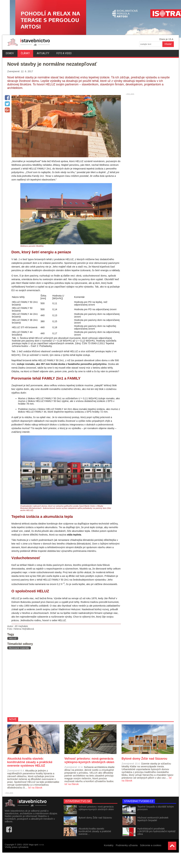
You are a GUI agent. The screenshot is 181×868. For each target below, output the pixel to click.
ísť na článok (35, 788)
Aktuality (43, 53)
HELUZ (13, 638)
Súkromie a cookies (151, 845)
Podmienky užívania (127, 845)
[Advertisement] (60, 683)
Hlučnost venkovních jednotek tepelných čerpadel (153, 819)
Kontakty (109, 845)
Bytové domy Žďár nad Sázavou (95, 818)
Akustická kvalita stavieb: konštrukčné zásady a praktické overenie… (95, 831)
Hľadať (168, 44)
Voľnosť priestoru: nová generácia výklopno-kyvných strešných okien (96, 808)
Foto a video (64, 53)
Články (25, 53)
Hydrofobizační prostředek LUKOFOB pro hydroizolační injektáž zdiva (156, 831)
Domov (10, 53)
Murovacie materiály (19, 648)
